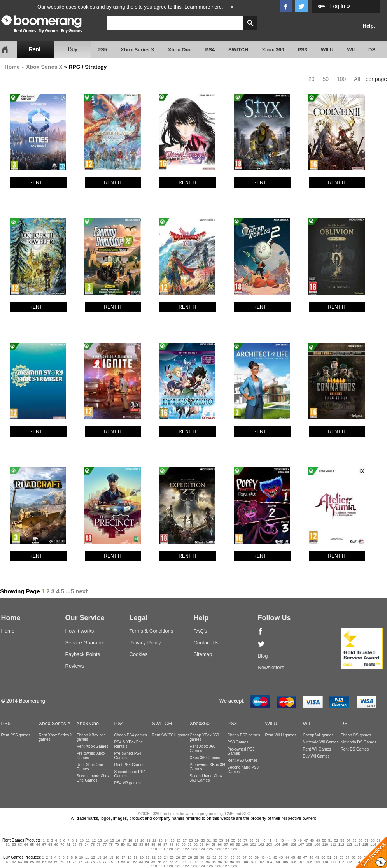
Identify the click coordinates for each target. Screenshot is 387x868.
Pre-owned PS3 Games (241, 751)
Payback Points (83, 654)
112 (341, 845)
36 (239, 840)
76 (99, 845)
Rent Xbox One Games (90, 767)
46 (300, 840)
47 (306, 840)
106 (293, 845)
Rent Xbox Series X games (56, 737)
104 (277, 845)
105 (285, 845)
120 (170, 849)
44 (288, 840)
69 (56, 845)
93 (202, 845)
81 (129, 845)
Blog (263, 656)
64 (26, 845)
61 (8, 845)
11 (88, 840)
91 (189, 845)
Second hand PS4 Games (130, 774)
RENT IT (38, 182)
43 (282, 840)
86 (159, 845)
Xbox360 (200, 723)
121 (178, 849)
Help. (369, 26)
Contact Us (206, 643)
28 (191, 840)
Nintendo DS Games (359, 742)
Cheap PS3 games (244, 735)
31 (209, 840)
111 (333, 845)
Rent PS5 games (16, 735)
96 (220, 845)
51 (330, 840)
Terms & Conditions (151, 631)
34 (227, 840)
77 (105, 845)
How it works (80, 631)
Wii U (271, 723)
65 (32, 845)
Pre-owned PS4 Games (128, 756)
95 (214, 845)
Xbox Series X (137, 50)
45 (294, 840)
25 (173, 840)
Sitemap (203, 654)
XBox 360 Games (205, 758)
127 (226, 849)
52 (336, 840)
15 (112, 840)
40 (263, 840)
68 (50, 845)
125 (210, 849)
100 (341, 79)
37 (245, 840)
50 (326, 79)
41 (270, 840)
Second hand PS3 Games (243, 770)
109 (317, 845)
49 (318, 840)
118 (154, 849)
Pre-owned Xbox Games (91, 756)
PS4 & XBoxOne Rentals (129, 744)
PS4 (210, 50)
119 (162, 849)
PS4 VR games (128, 783)
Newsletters (271, 667)
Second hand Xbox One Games (93, 778)
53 (342, 840)
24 (166, 840)
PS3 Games (238, 742)
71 (68, 845)
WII (351, 50)
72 (74, 845)
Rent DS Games (355, 749)
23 (161, 840)
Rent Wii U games (281, 735)
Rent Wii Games (317, 749)
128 (234, 849)
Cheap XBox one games (91, 737)
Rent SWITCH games (171, 735)
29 (197, 840)
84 (147, 845)
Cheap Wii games (318, 735)
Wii (306, 723)
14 (106, 840)
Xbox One (180, 50)
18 (130, 840)
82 (135, 845)
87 (165, 845)
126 (218, 849)
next (81, 591)
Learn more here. (204, 7)
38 (251, 840)
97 (226, 845)
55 (354, 840)
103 (269, 845)
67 (44, 845)
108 (309, 845)
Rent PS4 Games (130, 765)
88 (172, 845)
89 (177, 845)
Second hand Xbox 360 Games (206, 778)
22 (154, 840)
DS (372, 50)
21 (148, 840)
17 (124, 840)
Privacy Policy (145, 643)
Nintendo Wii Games (321, 742)
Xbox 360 (273, 50)
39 (257, 840)
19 (136, 840)
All (357, 79)
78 (111, 845)
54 (348, 840)
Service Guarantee (86, 643)
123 (194, 849)
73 (81, 845)
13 (100, 840)
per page (376, 79)
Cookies (139, 654)
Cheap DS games (356, 735)
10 (82, 840)
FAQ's (201, 631)
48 (312, 840)
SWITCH (238, 50)
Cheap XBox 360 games (205, 737)
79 (117, 845)
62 (14, 845)
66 (38, 845)
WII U (327, 50)
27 (185, 840)
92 (196, 845)
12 (94, 840)
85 (153, 845)
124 (202, 849)
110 (325, 845)
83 (141, 845)
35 (233, 840)
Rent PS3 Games (243, 760)
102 (261, 845)
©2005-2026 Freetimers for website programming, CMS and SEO (194, 814)
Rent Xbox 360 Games (203, 749)
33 (221, 840)
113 (349, 845)
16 (118, 840)
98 (232, 845)
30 (203, 840)
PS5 (102, 50)
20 (312, 79)
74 (87, 845)
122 (186, 849)
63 (20, 845)
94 (208, 845)
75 (93, 845)
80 (123, 845)
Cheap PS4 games (131, 735)
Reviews (75, 666)
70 (62, 845)
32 (215, 840)
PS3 (302, 50)
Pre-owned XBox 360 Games (208, 767)
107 (301, 845)
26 (179, 840)
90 (184, 845)
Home (12, 67)
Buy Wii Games (316, 756)
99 (238, 845)
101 (253, 845)
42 (276, 840)
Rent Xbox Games (93, 746)
